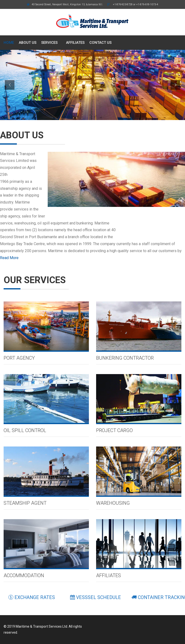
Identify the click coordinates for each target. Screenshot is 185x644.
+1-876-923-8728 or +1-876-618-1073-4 (133, 4)
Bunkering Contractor (125, 358)
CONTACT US (100, 43)
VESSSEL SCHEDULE (96, 597)
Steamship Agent (25, 503)
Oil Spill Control (25, 430)
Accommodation (24, 575)
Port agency (19, 358)
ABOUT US (28, 43)
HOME (9, 43)
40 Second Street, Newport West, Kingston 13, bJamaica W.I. (65, 4)
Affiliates (109, 575)
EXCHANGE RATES (32, 597)
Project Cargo (114, 430)
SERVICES (49, 43)
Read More (9, 258)
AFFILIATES (75, 43)
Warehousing (113, 503)
